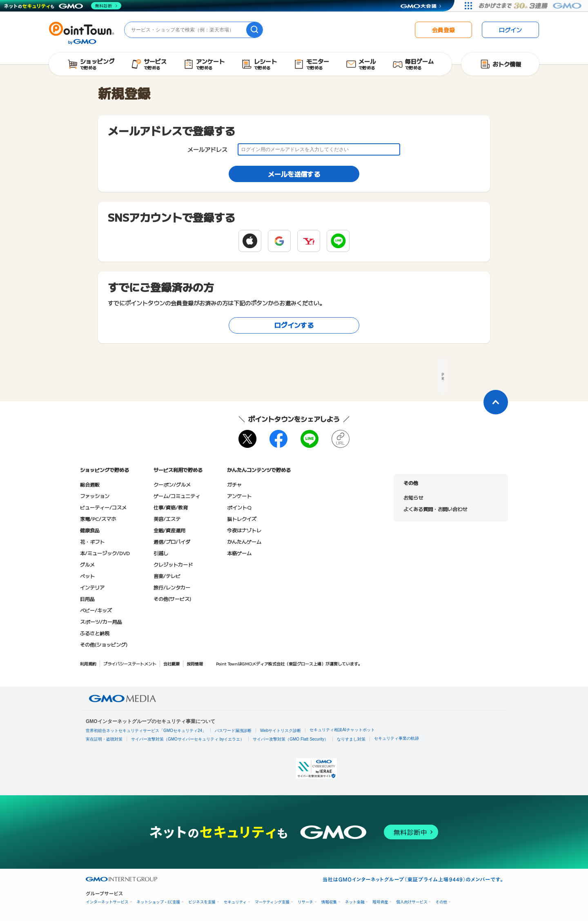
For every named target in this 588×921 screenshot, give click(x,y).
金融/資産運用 (169, 530)
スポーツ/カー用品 (101, 622)
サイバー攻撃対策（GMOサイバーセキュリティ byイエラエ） (188, 739)
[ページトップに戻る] (496, 402)
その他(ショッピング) (104, 644)
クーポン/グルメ (172, 484)
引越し (161, 553)
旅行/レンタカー (172, 587)
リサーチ (305, 902)
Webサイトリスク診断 (281, 731)
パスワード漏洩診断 (233, 731)
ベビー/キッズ (96, 610)
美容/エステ (167, 519)
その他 (441, 902)
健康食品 (90, 530)
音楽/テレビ (167, 576)
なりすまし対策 (351, 739)
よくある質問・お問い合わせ (435, 509)
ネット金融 (355, 902)
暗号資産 (380, 902)
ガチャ (234, 484)
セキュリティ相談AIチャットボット (342, 730)
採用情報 (195, 664)
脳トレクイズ (242, 519)
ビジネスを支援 (202, 902)
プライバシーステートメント (130, 664)
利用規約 (88, 664)
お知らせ (413, 497)
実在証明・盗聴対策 (104, 739)
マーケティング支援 (272, 902)
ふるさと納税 (95, 633)
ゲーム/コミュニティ (177, 496)
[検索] (254, 30)
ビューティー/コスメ (103, 507)
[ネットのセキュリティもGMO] (63, 6)
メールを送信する (294, 174)
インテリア (92, 587)
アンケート (239, 496)
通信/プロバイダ (172, 542)
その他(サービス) (172, 599)
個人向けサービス (412, 902)
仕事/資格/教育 (171, 507)
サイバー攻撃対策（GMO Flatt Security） (291, 739)
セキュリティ (235, 902)
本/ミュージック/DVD (105, 553)
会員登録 (443, 30)
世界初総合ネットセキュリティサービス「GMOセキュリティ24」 (146, 731)
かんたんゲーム (244, 542)
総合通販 (90, 484)
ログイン (510, 30)
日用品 (87, 599)
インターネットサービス (107, 902)
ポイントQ (239, 507)
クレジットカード (173, 564)
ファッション (95, 496)
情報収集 (329, 902)
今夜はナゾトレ (244, 530)
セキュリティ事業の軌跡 (396, 738)
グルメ (87, 564)
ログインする (294, 325)
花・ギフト (92, 542)
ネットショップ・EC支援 (159, 902)
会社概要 (171, 664)
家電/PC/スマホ (98, 519)
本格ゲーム (239, 553)
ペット (87, 576)
